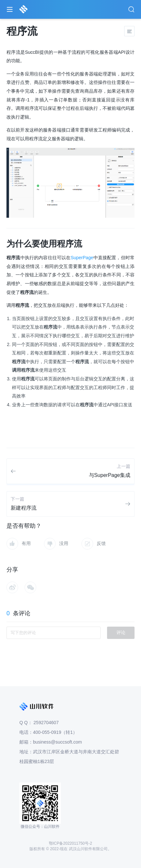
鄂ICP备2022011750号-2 (70, 843)
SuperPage (82, 258)
